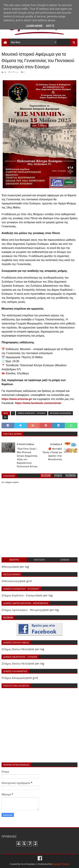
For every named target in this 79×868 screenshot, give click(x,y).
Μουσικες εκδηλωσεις (61, 413)
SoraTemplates (28, 864)
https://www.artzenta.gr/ (17, 399)
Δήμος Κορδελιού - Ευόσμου (32, 413)
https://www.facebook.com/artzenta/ (38, 403)
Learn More (34, 26)
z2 (5, 417)
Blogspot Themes (61, 864)
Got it (50, 26)
